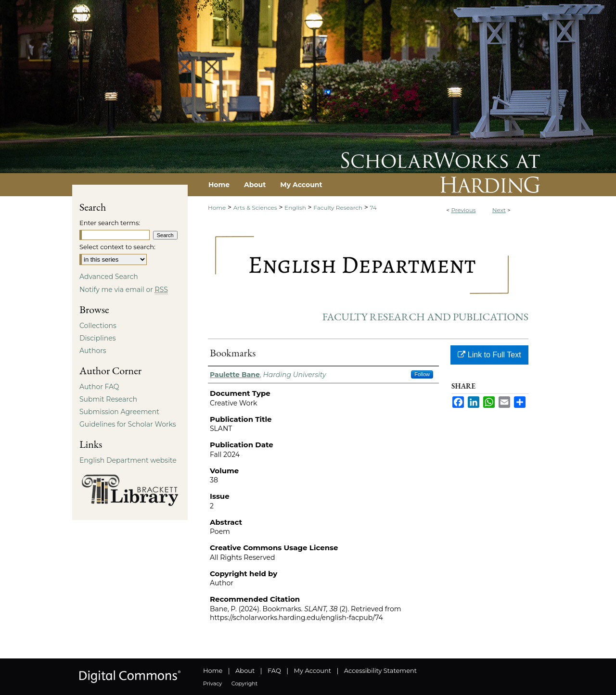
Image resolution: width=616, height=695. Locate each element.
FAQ (274, 670)
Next (499, 210)
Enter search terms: (110, 223)
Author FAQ (99, 387)
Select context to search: (117, 247)
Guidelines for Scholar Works (128, 424)
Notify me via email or (124, 290)
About (245, 670)
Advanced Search (109, 277)
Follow (422, 374)
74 (373, 208)
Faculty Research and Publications (425, 317)
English (295, 208)
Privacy (212, 683)
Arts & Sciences (255, 208)
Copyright (244, 683)
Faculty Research (338, 208)
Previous (463, 210)
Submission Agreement (119, 412)
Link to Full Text (489, 355)
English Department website (128, 460)
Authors (93, 351)
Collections (98, 326)
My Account (313, 670)
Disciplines (97, 338)
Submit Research (108, 399)
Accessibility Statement (380, 670)
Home (217, 208)
